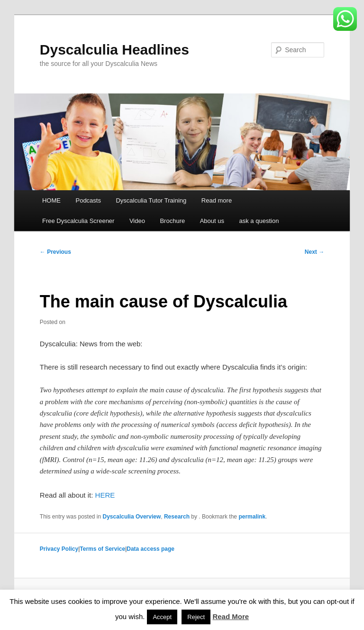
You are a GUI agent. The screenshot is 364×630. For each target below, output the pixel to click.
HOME (51, 200)
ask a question (259, 221)
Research (177, 517)
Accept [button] (162, 617)
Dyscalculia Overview (132, 517)
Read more (217, 200)
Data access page (150, 549)
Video (137, 221)
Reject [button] (196, 617)
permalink (252, 517)
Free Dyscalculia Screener (78, 221)
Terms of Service (102, 549)
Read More (231, 616)
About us (212, 221)
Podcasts (88, 200)
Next (314, 252)
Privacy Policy (59, 549)
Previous (55, 252)
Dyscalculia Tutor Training (151, 200)
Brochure (172, 221)
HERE (105, 495)
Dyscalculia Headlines (114, 50)
